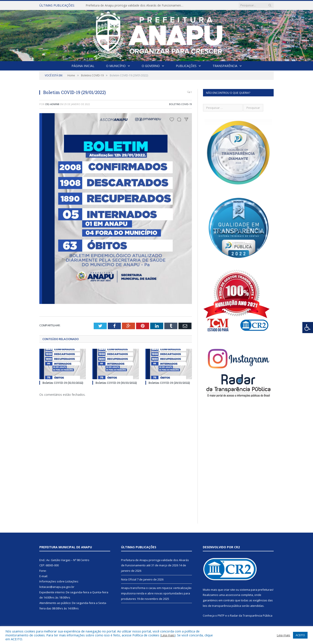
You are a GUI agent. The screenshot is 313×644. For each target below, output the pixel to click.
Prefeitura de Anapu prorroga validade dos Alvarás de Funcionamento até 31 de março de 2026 (136, 5)
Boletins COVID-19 (181, 104)
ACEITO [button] (300, 635)
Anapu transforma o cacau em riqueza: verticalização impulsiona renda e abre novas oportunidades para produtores (156, 593)
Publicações (186, 66)
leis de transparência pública (222, 606)
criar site (229, 590)
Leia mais (168, 635)
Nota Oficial (129, 579)
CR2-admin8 (52, 104)
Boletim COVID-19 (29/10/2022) (169, 383)
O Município (116, 66)
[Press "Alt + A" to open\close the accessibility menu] (308, 328)
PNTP (221, 615)
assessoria (233, 595)
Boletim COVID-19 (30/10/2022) (116, 383)
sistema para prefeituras (256, 590)
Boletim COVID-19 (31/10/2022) (63, 383)
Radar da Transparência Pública (251, 615)
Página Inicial (83, 66)
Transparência (225, 66)
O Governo (151, 66)
